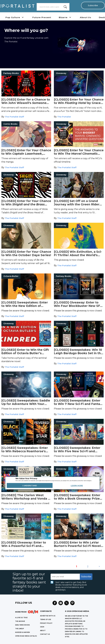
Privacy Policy (46, 623)
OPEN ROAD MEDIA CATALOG (26, 636)
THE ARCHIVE (20, 621)
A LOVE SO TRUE (21, 618)
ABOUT (43, 631)
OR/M (42, 627)
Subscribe (93, 5)
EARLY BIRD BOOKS (22, 625)
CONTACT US (45, 634)
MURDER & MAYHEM (22, 632)
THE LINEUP (20, 629)
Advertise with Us (48, 616)
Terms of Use (46, 620)
